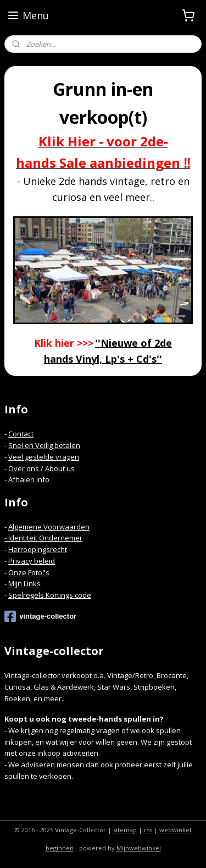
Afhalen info (29, 479)
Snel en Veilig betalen (44, 445)
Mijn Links (24, 583)
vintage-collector (40, 616)
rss (148, 830)
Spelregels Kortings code (50, 595)
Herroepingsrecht (38, 549)
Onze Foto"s (29, 572)
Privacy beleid (32, 561)
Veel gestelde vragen (44, 457)
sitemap (125, 830)
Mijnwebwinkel (139, 848)
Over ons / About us (41, 468)
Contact (21, 434)
